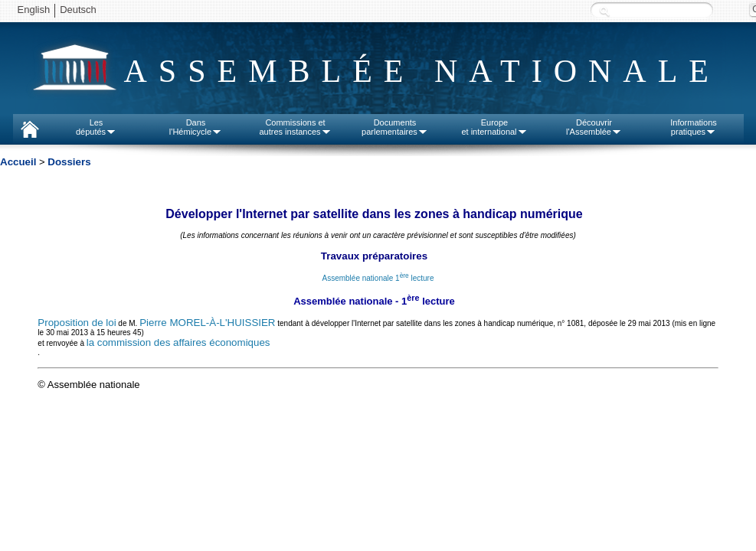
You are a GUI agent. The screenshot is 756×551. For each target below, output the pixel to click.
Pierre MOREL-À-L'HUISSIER (207, 323)
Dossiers (69, 162)
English (34, 10)
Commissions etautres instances (295, 127)
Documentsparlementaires (395, 127)
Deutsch (78, 10)
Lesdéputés (96, 127)
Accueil (18, 162)
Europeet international (494, 127)
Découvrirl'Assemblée (594, 127)
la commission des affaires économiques (178, 342)
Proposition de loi (77, 323)
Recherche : (604, 11)
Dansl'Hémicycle (196, 127)
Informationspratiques (694, 127)
